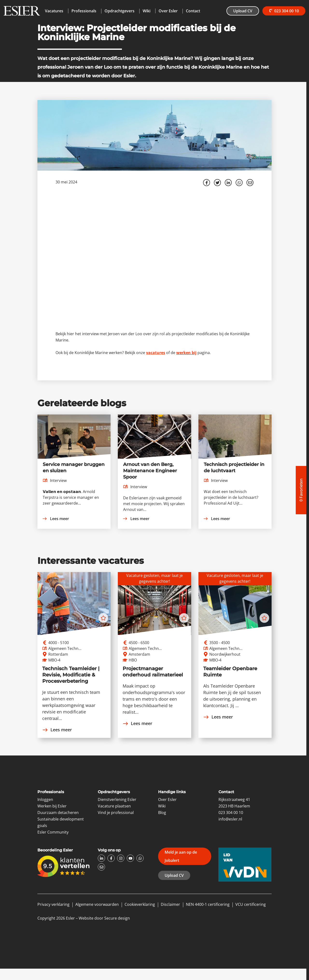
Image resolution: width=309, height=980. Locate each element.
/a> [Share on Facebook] (207, 183)
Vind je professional (116, 813)
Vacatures (54, 11)
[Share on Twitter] (217, 183)
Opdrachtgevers (119, 11)
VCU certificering (251, 904)
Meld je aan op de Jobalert (181, 856)
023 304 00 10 (283, 11)
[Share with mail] (250, 183)
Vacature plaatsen (114, 806)
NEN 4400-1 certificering (208, 904)
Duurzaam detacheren (58, 813)
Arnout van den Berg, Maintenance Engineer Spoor (150, 471)
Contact (193, 11)
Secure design (117, 918)
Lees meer (56, 519)
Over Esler (168, 11)
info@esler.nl (230, 819)
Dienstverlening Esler (117, 799)
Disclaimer (170, 904)
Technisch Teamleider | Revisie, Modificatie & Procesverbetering (71, 675)
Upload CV (242, 11)
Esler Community (53, 832)
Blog (162, 813)
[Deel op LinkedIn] (228, 183)
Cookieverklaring (140, 904)
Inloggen (45, 799)
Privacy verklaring (53, 904)
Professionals (84, 11)
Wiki (147, 11)
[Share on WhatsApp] (239, 183)
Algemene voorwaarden (97, 904)
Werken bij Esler (52, 806)
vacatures (156, 353)
